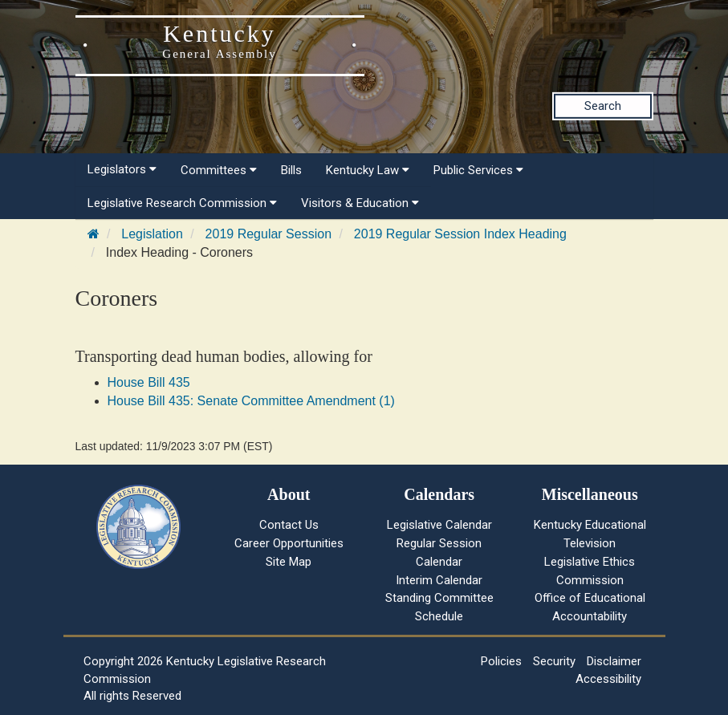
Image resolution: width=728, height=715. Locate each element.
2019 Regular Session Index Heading (460, 234)
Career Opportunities (289, 543)
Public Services (478, 170)
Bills (291, 170)
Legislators (122, 169)
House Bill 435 (149, 382)
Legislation (152, 234)
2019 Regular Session (268, 234)
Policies (501, 661)
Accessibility (608, 679)
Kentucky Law (368, 170)
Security (554, 661)
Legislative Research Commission (182, 203)
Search (603, 106)
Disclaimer (614, 661)
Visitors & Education (360, 203)
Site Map (289, 562)
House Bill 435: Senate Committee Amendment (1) (251, 401)
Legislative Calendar (439, 525)
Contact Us (289, 525)
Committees (219, 170)
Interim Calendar (439, 580)
